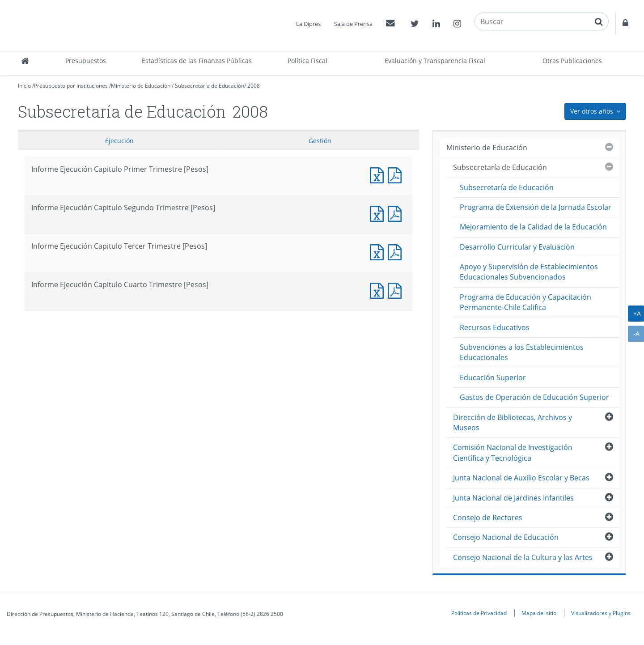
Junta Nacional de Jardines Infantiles (513, 498)
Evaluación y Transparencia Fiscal (435, 61)
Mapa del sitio (539, 613)
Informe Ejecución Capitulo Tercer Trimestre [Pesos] (379, 251)
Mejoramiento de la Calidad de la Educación (533, 227)
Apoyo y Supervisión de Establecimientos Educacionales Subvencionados (529, 272)
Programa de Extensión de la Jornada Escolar (536, 207)
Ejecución (119, 141)
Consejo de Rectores (488, 518)
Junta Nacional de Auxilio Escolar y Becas (521, 478)
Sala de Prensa (353, 24)
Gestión (320, 141)
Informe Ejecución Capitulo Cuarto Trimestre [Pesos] (379, 290)
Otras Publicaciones (572, 61)
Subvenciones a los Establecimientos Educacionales (522, 352)
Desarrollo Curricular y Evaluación (517, 247)
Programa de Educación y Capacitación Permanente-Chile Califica (525, 302)
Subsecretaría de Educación (210, 86)
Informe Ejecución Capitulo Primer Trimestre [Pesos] (379, 174)
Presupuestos (86, 61)
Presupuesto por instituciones (71, 86)
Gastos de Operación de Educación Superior (534, 397)
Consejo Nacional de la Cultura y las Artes (523, 557)
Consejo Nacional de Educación (506, 537)
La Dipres (308, 24)
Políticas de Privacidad (479, 613)
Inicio (24, 86)
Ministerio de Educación (141, 86)
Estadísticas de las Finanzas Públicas (197, 61)
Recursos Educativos (495, 327)
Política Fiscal (307, 61)
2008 (254, 86)
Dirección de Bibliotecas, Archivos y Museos (513, 422)
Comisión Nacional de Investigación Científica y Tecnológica (513, 452)
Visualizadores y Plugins (601, 613)
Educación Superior (493, 378)
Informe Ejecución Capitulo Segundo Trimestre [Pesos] (379, 213)
